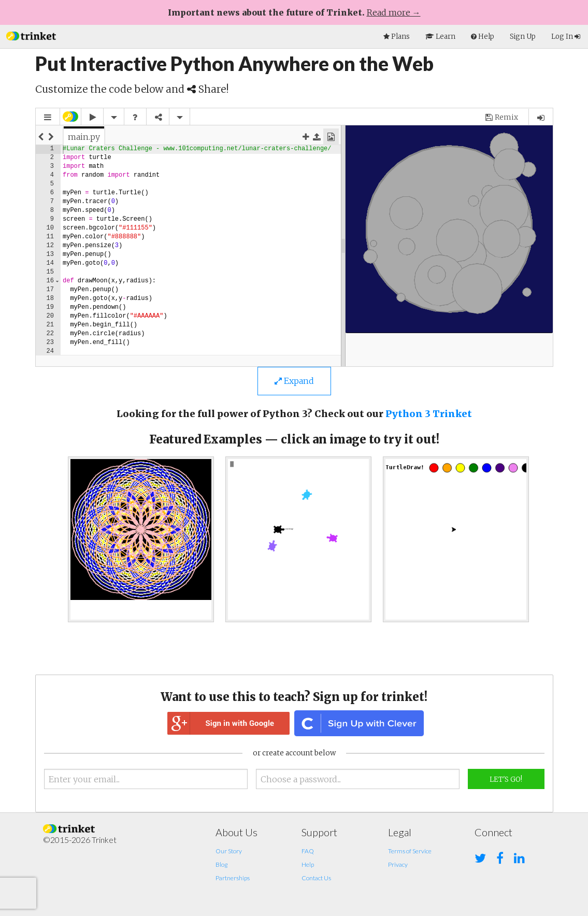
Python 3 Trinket (429, 414)
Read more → (394, 12)
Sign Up (523, 37)
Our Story (229, 851)
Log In (566, 37)
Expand (294, 381)
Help (308, 864)
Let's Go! (506, 779)
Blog (221, 864)
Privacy (398, 864)
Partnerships (233, 878)
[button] (31, 35)
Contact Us (316, 878)
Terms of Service (410, 851)
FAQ (308, 851)
